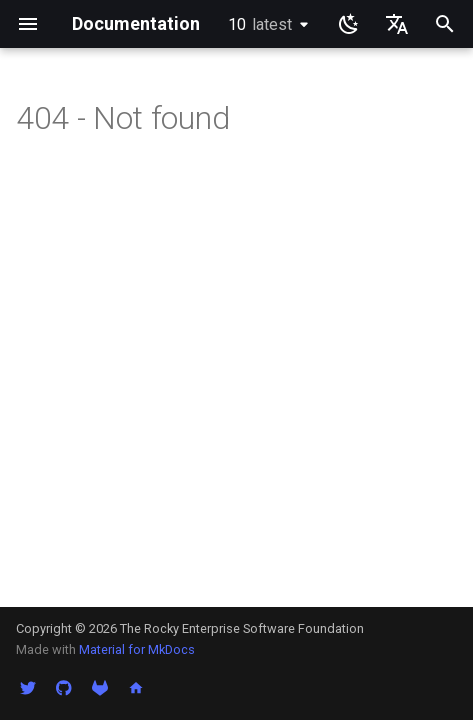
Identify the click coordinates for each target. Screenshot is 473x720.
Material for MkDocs (137, 649)
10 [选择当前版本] (260, 24)
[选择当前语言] (397, 24)
